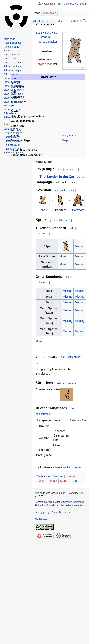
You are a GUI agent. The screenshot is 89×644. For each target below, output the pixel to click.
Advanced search (13, 117)
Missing (80, 246)
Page (37, 13)
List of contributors (14, 90)
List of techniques (13, 94)
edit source (71, 169)
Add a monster (12, 55)
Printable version (13, 141)
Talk (60, 4)
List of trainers (11, 82)
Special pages (11, 137)
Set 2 (48, 33)
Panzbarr (78, 210)
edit (60, 169)
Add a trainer (11, 59)
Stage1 (66, 140)
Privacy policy (42, 512)
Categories (44, 476)
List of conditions (13, 102)
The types (9, 106)
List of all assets (12, 110)
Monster (58, 476)
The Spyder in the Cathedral (62, 177)
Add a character (12, 63)
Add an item (10, 74)
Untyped (41, 64)
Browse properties (14, 153)
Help (6, 51)
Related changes (13, 133)
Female (73, 136)
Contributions (71, 4)
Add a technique (13, 70)
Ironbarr (71, 476)
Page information (13, 149)
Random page (11, 47)
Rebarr (43, 210)
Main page (9, 39)
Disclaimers (41, 519)
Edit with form (44, 21)
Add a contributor (13, 66)
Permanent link (12, 145)
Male (64, 136)
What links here (12, 129)
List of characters (13, 86)
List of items (10, 98)
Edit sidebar (10, 113)
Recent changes (13, 43)
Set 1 (39, 33)
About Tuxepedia (61, 512)
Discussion (50, 13)
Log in (83, 4)
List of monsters (12, 78)
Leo (38, 363)
